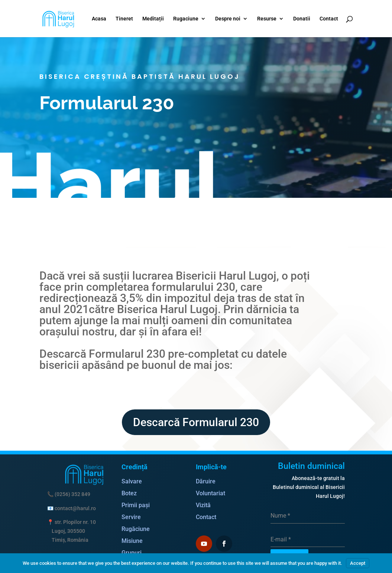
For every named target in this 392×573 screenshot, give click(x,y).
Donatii (302, 19)
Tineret (124, 19)
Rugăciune (136, 529)
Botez (129, 493)
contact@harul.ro (75, 508)
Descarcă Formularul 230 (196, 422)
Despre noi (228, 19)
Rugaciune (186, 19)
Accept (358, 563)
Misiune (132, 541)
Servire (131, 517)
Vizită (203, 505)
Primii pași (136, 505)
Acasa (99, 19)
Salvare (132, 481)
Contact (329, 19)
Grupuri (132, 553)
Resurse (267, 19)
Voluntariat (210, 493)
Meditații (153, 19)
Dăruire (206, 481)
